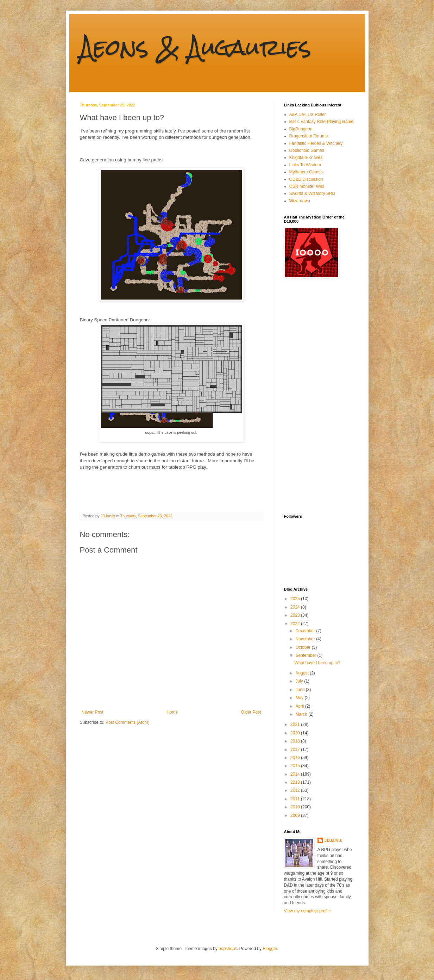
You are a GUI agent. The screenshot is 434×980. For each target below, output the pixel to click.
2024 (296, 607)
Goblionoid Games (307, 150)
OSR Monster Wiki (307, 186)
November (306, 639)
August (303, 673)
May (300, 698)
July (300, 681)
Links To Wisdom (305, 165)
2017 (296, 750)
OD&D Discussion (306, 179)
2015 (296, 766)
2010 (296, 807)
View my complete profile (307, 911)
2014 (296, 774)
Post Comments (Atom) (128, 722)
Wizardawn (300, 201)
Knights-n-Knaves (306, 158)
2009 (296, 815)
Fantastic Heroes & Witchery (316, 143)
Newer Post (93, 712)
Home (172, 712)
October (303, 647)
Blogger (270, 949)
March (302, 714)
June (300, 690)
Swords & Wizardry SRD (312, 193)
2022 (296, 624)
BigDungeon (301, 129)
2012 (296, 790)
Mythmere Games (306, 172)
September (306, 655)
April (300, 706)
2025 (296, 599)
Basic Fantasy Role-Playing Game (322, 122)
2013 (296, 782)
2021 (296, 725)
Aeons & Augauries (196, 47)
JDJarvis (333, 840)
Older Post (251, 712)
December (306, 631)
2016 (296, 758)
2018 (296, 741)
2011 (296, 799)
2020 (296, 733)
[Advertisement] (312, 396)
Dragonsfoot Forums (309, 136)
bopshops (228, 949)
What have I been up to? (317, 663)
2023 (296, 615)
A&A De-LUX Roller (308, 115)
